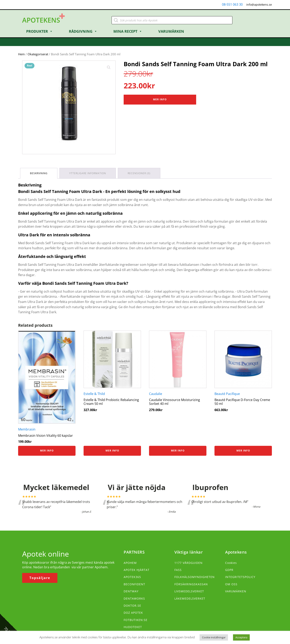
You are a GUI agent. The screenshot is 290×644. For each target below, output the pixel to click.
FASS (178, 570)
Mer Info (160, 99)
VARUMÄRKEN (236, 591)
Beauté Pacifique (227, 394)
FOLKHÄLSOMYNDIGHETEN (195, 577)
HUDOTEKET (133, 627)
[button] (109, 67)
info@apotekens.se (259, 5)
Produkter (39, 31)
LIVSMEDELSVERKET (189, 591)
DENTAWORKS (134, 598)
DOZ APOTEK (133, 613)
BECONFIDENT (134, 584)
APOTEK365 (132, 577)
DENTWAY (131, 591)
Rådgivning (83, 31)
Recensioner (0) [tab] (139, 173)
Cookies (231, 563)
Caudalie (156, 394)
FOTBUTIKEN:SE (136, 620)
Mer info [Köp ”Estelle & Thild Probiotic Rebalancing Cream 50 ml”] (112, 451)
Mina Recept (128, 31)
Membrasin (27, 429)
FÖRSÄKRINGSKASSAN (191, 584)
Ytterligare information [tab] (88, 173)
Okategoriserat (38, 54)
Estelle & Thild (94, 394)
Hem (21, 54)
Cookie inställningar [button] (214, 637)
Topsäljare (40, 578)
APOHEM (130, 563)
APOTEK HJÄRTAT (137, 570)
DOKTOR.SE (132, 606)
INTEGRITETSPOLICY (240, 577)
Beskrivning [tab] (39, 173)
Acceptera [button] (241, 637)
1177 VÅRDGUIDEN (188, 563)
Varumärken (171, 31)
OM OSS (231, 584)
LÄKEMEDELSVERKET (190, 598)
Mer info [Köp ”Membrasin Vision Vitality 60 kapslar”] (47, 451)
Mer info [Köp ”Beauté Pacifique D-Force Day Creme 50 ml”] (243, 451)
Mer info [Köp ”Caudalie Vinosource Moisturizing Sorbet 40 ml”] (178, 451)
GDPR (229, 570)
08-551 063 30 (232, 4)
